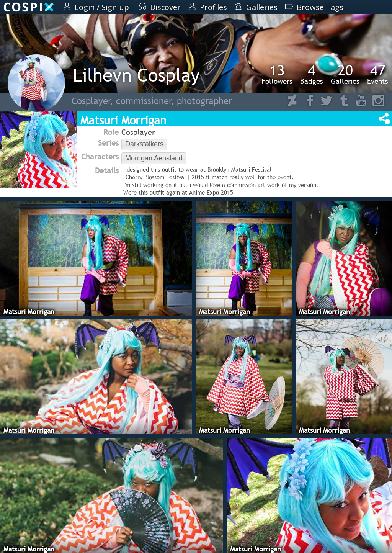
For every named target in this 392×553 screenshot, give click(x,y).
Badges (312, 74)
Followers (277, 74)
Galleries (345, 74)
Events (378, 74)
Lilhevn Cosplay (136, 75)
